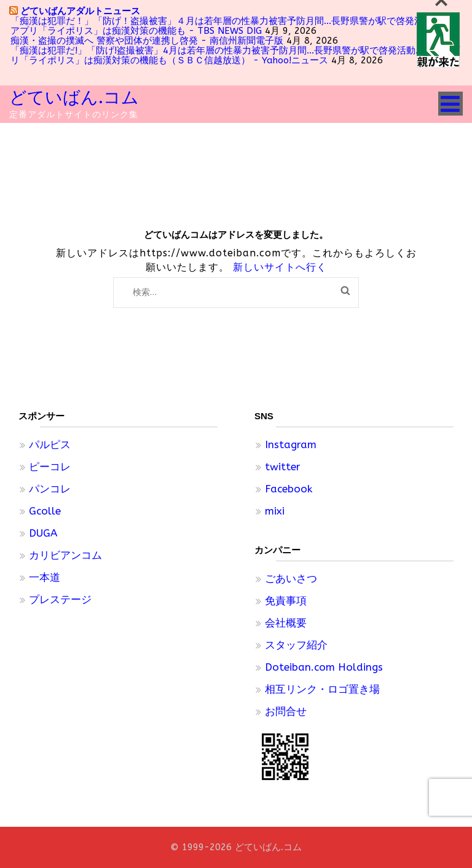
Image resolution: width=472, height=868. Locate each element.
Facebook (289, 489)
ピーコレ (50, 467)
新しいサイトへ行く (280, 267)
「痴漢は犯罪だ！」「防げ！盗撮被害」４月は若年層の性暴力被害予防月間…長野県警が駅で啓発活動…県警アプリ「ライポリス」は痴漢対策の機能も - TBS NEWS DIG (234, 26)
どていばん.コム (74, 97)
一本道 (45, 577)
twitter (283, 467)
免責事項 (286, 601)
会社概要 (286, 623)
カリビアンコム (65, 555)
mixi (275, 511)
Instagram (291, 444)
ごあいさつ (291, 578)
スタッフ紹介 (296, 645)
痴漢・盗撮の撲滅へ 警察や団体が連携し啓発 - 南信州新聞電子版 (147, 41)
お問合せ (286, 711)
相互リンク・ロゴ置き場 (322, 689)
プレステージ (60, 599)
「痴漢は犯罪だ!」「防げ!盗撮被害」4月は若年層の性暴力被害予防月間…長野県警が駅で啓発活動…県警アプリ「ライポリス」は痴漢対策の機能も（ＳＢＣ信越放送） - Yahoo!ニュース (235, 55)
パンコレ (50, 489)
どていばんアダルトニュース (80, 11)
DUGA (43, 533)
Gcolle (45, 511)
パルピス (50, 444)
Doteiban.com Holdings (324, 667)
